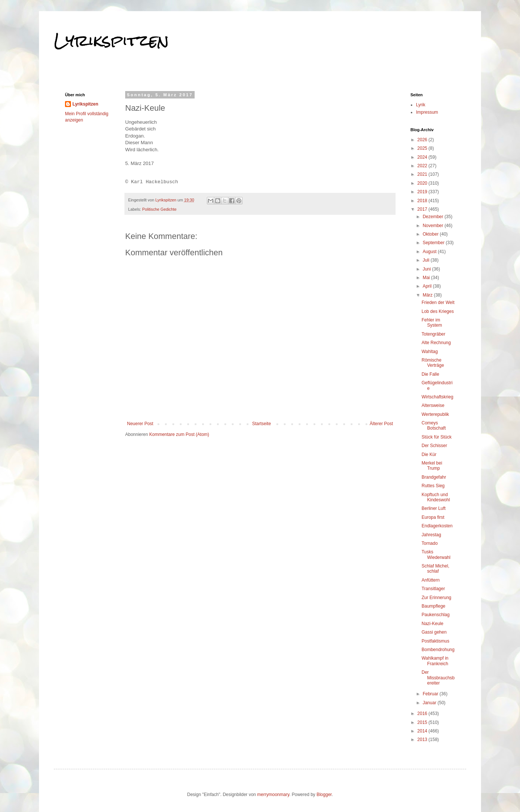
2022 (423, 166)
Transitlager (433, 589)
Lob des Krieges (438, 311)
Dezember (434, 217)
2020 (423, 183)
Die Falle (430, 374)
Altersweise (433, 405)
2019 (423, 192)
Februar (431, 694)
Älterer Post (381, 424)
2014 (423, 731)
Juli (427, 260)
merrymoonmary (273, 795)
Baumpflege (433, 606)
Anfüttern (431, 580)
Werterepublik (435, 414)
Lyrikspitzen (111, 41)
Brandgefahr (434, 477)
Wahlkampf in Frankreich (435, 661)
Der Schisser (434, 446)
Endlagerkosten (437, 526)
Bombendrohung (438, 650)
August (430, 252)
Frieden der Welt (438, 303)
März (428, 295)
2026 (423, 140)
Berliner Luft (434, 508)
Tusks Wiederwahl (436, 554)
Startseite (262, 424)
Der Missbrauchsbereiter (438, 678)
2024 (423, 157)
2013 (423, 740)
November (434, 226)
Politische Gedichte (159, 209)
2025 (423, 148)
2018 (423, 201)
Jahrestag (431, 535)
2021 (423, 174)
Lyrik (421, 105)
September (434, 243)
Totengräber (433, 334)
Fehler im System (432, 323)
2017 (423, 209)
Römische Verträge (433, 363)
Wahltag (430, 352)
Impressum (427, 112)
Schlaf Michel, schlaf (435, 569)
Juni (427, 269)
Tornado (430, 543)
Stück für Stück (437, 437)
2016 (423, 714)
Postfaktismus (435, 641)
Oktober (431, 234)
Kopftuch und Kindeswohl (436, 497)
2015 (423, 722)
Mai (427, 278)
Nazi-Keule (433, 624)
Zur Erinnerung (436, 598)
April (428, 286)
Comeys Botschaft (434, 426)
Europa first (433, 517)
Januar (430, 703)
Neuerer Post (140, 424)
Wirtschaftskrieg (437, 397)
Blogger (324, 795)
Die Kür (429, 454)
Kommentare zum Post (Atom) (179, 434)
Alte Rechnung (436, 343)
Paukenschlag (435, 615)
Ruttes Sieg (433, 486)
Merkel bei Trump (432, 466)
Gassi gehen (434, 632)
